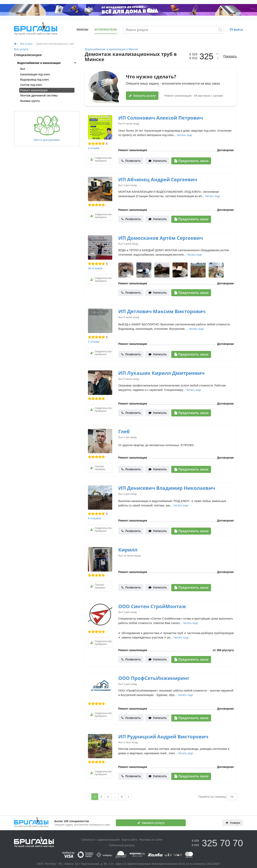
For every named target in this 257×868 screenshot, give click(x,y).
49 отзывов (95, 268)
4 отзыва (94, 148)
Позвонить (131, 161)
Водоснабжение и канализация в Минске (111, 49)
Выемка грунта (30, 101)
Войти (236, 30)
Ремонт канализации (34, 90)
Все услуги (21, 49)
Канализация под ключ (35, 74)
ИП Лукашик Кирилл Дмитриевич (161, 373)
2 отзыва (94, 342)
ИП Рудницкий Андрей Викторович (163, 736)
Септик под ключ (31, 85)
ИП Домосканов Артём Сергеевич (161, 238)
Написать (158, 161)
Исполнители (106, 29)
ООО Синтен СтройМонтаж (152, 606)
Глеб (124, 431)
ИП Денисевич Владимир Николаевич (167, 488)
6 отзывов (94, 518)
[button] (47, 63)
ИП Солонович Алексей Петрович (161, 118)
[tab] (47, 63)
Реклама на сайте (151, 840)
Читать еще (184, 135)
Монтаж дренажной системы (39, 95)
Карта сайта (129, 840)
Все (23, 69)
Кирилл (128, 550)
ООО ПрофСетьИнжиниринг (154, 678)
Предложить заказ (191, 161)
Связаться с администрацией (100, 840)
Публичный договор (122, 845)
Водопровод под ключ (35, 80)
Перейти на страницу (212, 797)
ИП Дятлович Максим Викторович (162, 311)
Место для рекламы (47, 128)
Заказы (82, 29)
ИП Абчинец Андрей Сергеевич (158, 179)
